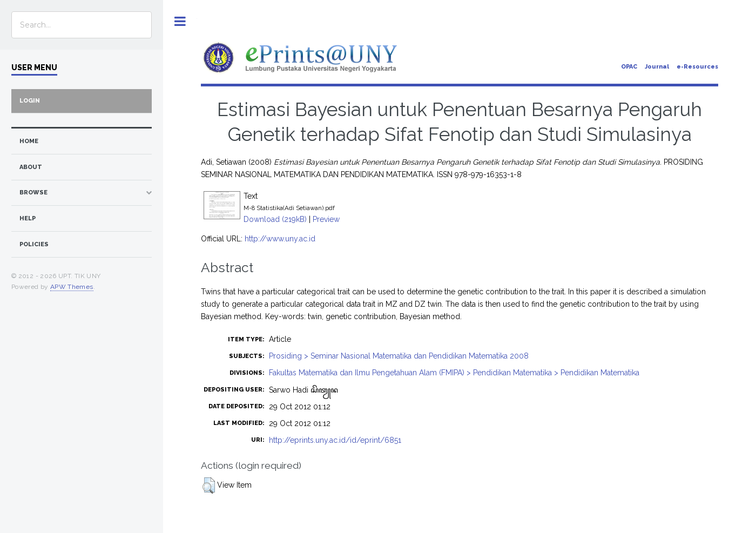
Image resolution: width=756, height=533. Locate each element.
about (31, 167)
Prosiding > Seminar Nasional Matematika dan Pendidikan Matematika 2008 (399, 356)
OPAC (629, 67)
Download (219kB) (275, 219)
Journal (657, 67)
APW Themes (72, 287)
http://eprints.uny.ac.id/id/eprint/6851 (335, 440)
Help (28, 218)
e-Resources (697, 67)
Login (30, 101)
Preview (326, 219)
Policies (34, 244)
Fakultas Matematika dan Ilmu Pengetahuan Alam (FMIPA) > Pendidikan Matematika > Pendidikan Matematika (454, 373)
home (29, 141)
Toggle (180, 21)
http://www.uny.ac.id (280, 239)
